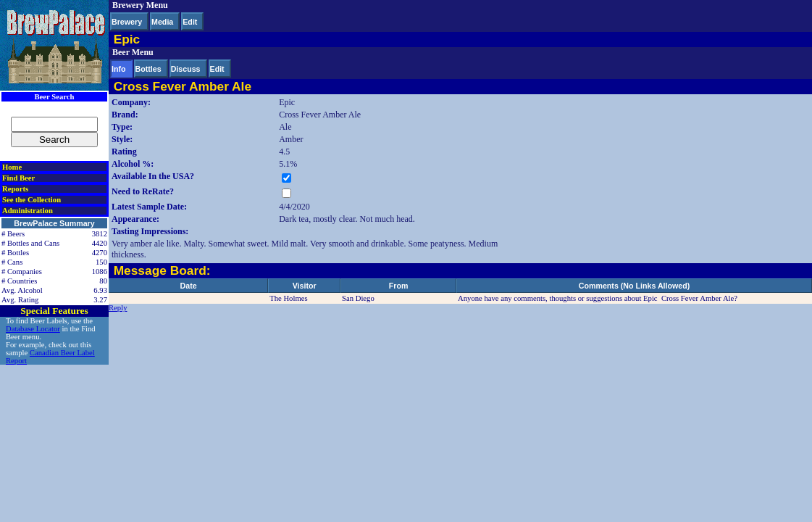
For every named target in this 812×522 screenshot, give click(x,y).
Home (12, 167)
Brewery (127, 22)
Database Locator (33, 329)
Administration (28, 211)
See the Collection (32, 200)
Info (119, 69)
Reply (118, 308)
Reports (15, 189)
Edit (190, 22)
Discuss (186, 69)
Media (162, 22)
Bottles (148, 69)
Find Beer (18, 178)
